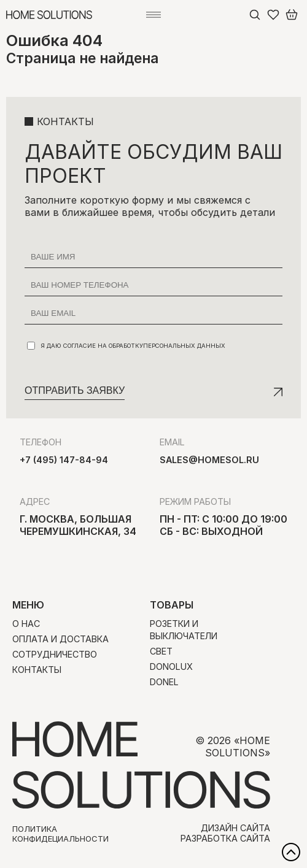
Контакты (37, 670)
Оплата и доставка (60, 639)
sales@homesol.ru (209, 460)
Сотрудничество (55, 654)
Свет (161, 651)
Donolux (171, 666)
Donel (164, 682)
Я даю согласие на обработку (126, 346)
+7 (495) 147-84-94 (64, 460)
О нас (26, 624)
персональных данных (184, 346)
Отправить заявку (75, 390)
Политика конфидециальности (60, 834)
